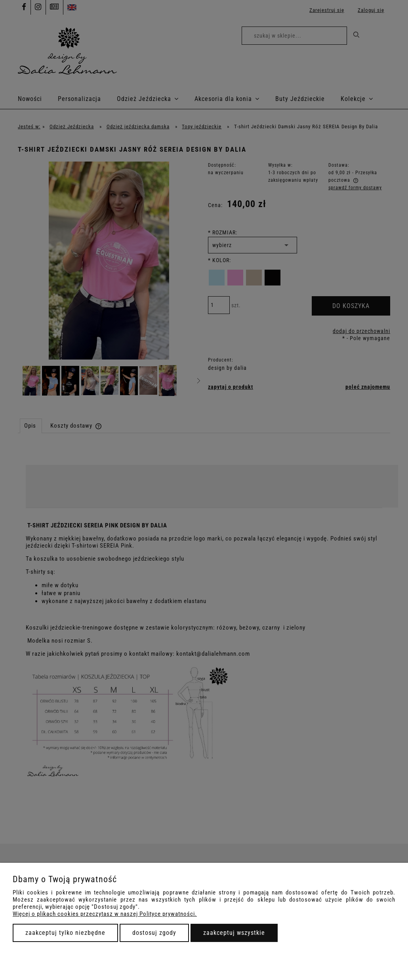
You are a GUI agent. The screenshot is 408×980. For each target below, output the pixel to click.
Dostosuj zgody (154, 933)
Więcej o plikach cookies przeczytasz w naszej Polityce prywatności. (105, 914)
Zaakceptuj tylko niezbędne (65, 933)
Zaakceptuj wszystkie (234, 933)
